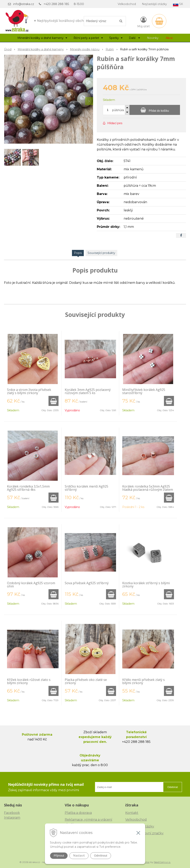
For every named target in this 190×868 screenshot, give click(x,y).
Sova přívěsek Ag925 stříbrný (87, 583)
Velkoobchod (127, 4)
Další (134, 38)
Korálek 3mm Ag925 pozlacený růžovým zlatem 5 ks (88, 391)
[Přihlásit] (144, 22)
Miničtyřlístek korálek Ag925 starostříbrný (144, 391)
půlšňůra (118, 110)
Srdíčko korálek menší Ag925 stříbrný (86, 488)
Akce (169, 38)
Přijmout (59, 856)
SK (178, 4)
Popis (78, 253)
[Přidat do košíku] (155, 110)
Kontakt (132, 813)
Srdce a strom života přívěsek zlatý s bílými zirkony (29, 391)
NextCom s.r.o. (162, 862)
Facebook (12, 813)
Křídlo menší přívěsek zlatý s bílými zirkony (144, 681)
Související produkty (101, 253)
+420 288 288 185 (56, 4)
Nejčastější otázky (154, 4)
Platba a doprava (78, 813)
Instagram (12, 818)
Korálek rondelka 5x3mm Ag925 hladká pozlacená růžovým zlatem (148, 488)
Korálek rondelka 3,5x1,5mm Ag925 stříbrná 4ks (28, 488)
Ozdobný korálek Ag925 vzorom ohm (31, 585)
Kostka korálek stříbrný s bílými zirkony (146, 585)
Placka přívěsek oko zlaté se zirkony (86, 681)
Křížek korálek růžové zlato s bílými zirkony (29, 681)
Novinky (153, 38)
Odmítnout (101, 856)
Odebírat (173, 787)
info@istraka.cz (24, 4)
